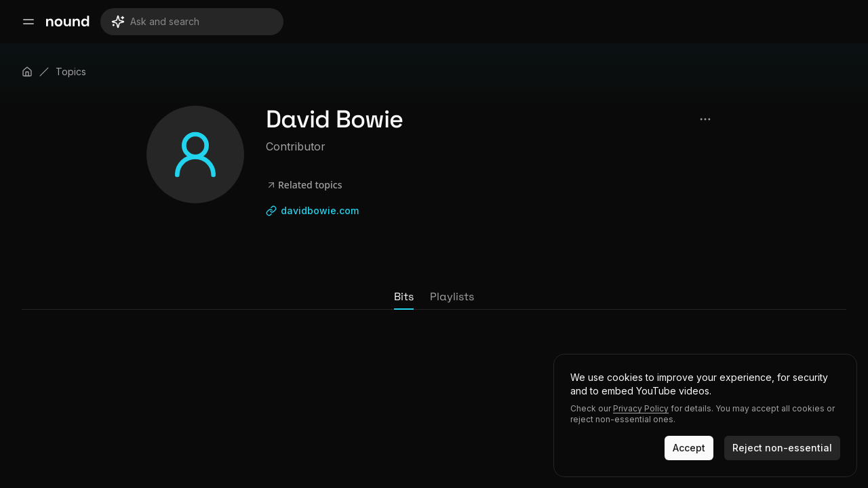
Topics (71, 72)
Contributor (296, 146)
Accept (689, 448)
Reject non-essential (782, 448)
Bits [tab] (404, 297)
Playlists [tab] (452, 297)
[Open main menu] (28, 22)
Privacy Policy (641, 408)
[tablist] (434, 298)
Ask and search (155, 22)
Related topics (304, 185)
